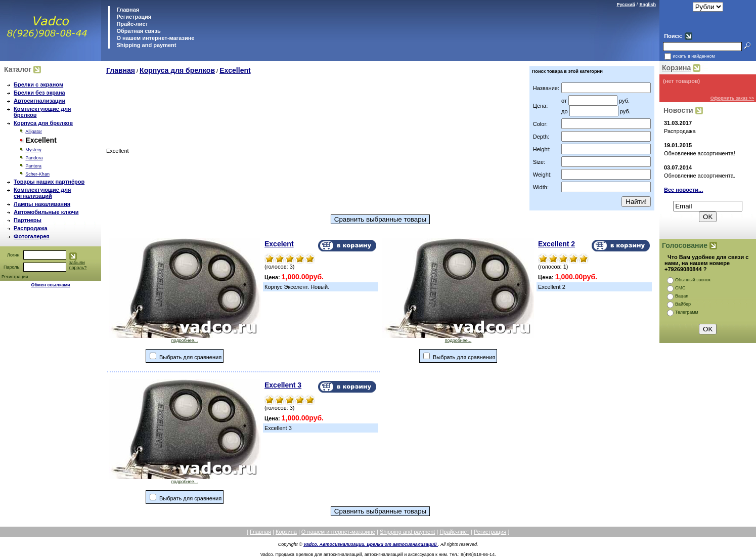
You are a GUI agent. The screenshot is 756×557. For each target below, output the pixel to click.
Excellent (235, 70)
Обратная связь (138, 31)
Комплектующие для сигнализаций (42, 193)
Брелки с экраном (38, 84)
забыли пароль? (78, 265)
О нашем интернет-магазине (154, 38)
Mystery (33, 150)
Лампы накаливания (42, 204)
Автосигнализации (39, 101)
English (648, 5)
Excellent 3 (283, 385)
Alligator (34, 132)
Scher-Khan (37, 174)
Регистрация (134, 17)
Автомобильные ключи (46, 212)
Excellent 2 (557, 244)
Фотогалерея (32, 236)
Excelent (279, 244)
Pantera (33, 166)
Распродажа (31, 228)
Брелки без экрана (39, 93)
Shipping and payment (145, 45)
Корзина (676, 68)
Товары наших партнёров (49, 182)
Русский (626, 5)
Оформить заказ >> (732, 98)
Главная (127, 10)
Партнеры (28, 220)
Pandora (34, 158)
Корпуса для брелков (43, 123)
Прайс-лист (131, 24)
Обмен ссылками (50, 285)
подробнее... (185, 338)
